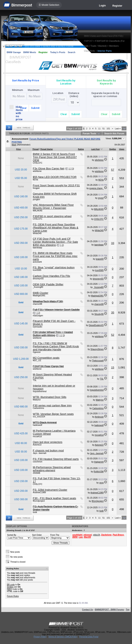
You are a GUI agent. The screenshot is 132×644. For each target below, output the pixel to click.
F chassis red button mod (48, 451)
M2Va (35, 180)
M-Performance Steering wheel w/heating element (52, 469)
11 (99, 129)
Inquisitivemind (40, 391)
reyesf (101, 198)
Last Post (96, 149)
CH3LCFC (38, 163)
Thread (36, 149)
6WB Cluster (41, 293)
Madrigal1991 (39, 296)
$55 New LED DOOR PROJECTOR (55, 177)
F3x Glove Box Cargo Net (49, 168)
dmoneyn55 (38, 279)
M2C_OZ (37, 360)
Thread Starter (46, 149)
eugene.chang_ (96, 188)
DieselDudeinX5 (96, 325)
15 (113, 367)
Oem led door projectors (48, 442)
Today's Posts (58, 52)
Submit (35, 108)
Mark (14, 145)
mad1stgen (38, 316)
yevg (101, 483)
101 (108, 129)
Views (122, 149)
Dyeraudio (38, 327)
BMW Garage (14, 52)
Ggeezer (37, 352)
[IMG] (9, 589)
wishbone (37, 171)
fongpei (36, 188)
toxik (35, 512)
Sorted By (12, 535)
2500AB (37, 473)
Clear (23, 108)
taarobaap (37, 248)
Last (118, 129)
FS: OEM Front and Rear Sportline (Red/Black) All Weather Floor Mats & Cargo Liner (56, 228)
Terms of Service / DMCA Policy (63, 637)
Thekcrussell (98, 361)
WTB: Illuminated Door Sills (50, 397)
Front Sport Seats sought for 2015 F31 (56, 185)
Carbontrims (38, 408)
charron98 (37, 304)
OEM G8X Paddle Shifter (48, 284)
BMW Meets (30, 52)
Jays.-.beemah (40, 453)
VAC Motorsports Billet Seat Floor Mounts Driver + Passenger (53, 206)
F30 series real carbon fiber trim (52, 405)
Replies (113, 149)
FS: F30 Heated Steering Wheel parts (56, 459)
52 (113, 335)
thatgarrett (99, 462)
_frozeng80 (38, 287)
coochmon (38, 462)
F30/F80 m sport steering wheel (52, 216)
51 (104, 129)
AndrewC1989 (39, 492)
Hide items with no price (13, 113)
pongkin (36, 199)
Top (128, 610)
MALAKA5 (38, 211)
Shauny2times (97, 349)
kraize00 (100, 259)
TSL (35, 380)
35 (113, 312)
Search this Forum (114, 133)
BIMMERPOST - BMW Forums (109, 610)
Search (72, 52)
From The (55, 535)
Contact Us (87, 610)
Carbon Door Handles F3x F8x (52, 276)
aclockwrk (37, 262)
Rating (81, 149)
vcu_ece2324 (39, 417)
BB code (11, 585)
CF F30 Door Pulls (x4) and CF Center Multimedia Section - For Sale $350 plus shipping (55, 242)
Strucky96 (99, 314)
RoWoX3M (99, 472)
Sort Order (37, 535)
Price (19, 149)
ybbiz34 (96, 535)
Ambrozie (99, 417)
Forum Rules (13, 596)
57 (113, 170)
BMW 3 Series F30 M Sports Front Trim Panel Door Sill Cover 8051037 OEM (55, 157)
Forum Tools (89, 133)
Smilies (10, 587)
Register (117, 6)
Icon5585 (37, 270)
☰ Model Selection (49, 5)
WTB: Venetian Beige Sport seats (53, 414)
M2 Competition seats (46, 358)
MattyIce (37, 400)
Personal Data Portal (89, 637)
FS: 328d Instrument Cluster (50, 490)
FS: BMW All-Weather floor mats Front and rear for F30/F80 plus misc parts (55, 256)
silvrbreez (99, 160)
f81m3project (39, 501)
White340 (37, 233)
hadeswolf (37, 425)
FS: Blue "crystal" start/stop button (54, 267)
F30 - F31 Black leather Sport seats (55, 498)
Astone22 (37, 445)
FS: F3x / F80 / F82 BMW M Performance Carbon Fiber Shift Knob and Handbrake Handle (56, 346)
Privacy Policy (40, 637)
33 (113, 243)
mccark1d (37, 436)
